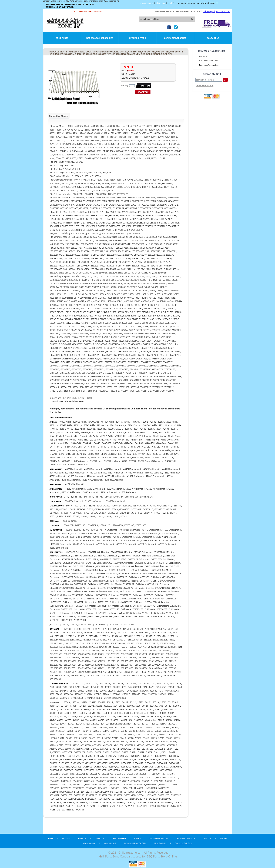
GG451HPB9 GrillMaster (156, 566)
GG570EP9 (95, 774)
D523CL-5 (116, 752)
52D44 (78, 731)
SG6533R (93, 799)
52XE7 (138, 734)
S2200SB (136, 694)
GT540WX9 (139, 785)
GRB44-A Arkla (81, 461)
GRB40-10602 (125, 454)
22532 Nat (105, 636)
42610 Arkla (102, 425)
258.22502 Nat (73, 640)
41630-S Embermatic (60, 533)
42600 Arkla (171, 422)
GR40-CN (82, 454)
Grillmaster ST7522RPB (95, 613)
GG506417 (78, 763)
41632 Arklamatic (135, 473)
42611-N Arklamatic (75, 484)
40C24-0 (144, 713)
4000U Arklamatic (74, 469)
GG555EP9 (89, 770)
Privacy (137, 838)
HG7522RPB (55, 617)
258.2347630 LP (85, 647)
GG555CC (68, 770)
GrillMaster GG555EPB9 (151, 581)
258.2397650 (56, 668)
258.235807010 (157, 654)
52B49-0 (122, 727)
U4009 (92, 516)
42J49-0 (166, 717)
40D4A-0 (54, 717)
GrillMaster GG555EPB (127, 581)
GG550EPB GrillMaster (106, 574)
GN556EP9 (90, 777)
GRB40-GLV (167, 458)
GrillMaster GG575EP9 (122, 588)
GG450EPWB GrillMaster (121, 563)
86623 (116, 742)
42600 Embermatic (168, 533)
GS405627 (173, 777)
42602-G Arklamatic (155, 476)
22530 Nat (94, 636)
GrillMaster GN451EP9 (170, 588)
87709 (173, 742)
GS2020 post (96, 461)
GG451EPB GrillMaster (84, 566)
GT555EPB (66, 788)
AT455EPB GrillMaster (121, 552)
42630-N (91, 429)
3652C (122, 706)
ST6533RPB (56, 806)
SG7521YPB (142, 799)
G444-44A (54, 447)
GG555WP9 (127, 770)
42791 (174, 429)
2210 (140, 684)
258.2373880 (155, 661)
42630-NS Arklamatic (157, 489)
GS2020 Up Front (112, 461)
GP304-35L (89, 513)
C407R (90, 509)
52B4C (131, 727)
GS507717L (78, 785)
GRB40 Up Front (109, 454)
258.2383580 (84, 665)
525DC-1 (81, 509)
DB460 (89, 691)
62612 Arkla (174, 436)
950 (107, 497)
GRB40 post (93, 454)
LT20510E (129, 525)
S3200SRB (65, 698)
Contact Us (213, 38)
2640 (65, 687)
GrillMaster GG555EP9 (104, 581)
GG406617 (123, 756)
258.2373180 (113, 661)
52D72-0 (97, 731)
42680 (128, 429)
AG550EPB (85, 745)
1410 (107, 684)
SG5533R (118, 795)
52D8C (142, 731)
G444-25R (150, 443)
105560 (66, 702)
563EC (171, 734)
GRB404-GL (55, 461)
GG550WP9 (175, 767)
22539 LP (128, 636)
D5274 (133, 752)
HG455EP (103, 788)
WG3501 (165, 806)
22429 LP (54, 632)
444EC (53, 720)
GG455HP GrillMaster (119, 570)
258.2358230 (158, 658)
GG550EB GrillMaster (162, 570)
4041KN (127, 422)
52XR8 (146, 734)
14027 (76, 506)
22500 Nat (166, 632)
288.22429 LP (162, 672)
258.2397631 (168, 665)
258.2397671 (99, 668)
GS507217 (170, 781)
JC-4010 (64, 625)
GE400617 (54, 513)
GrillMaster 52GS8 (95, 577)
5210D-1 (178, 720)
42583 (161, 422)
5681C (107, 738)
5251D (119, 724)
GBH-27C (83, 450)
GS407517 (89, 781)
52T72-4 (107, 734)
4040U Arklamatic (113, 469)
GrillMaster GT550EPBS (120, 595)
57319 (115, 738)
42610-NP (155, 506)
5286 (70, 727)
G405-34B (118, 443)
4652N (93, 720)
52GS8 (158, 731)
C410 (145, 687)
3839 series (77, 710)
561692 (61, 433)
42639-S (119, 429)
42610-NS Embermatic (84, 541)
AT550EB (150, 745)
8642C (108, 742)
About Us (82, 838)
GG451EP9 (66, 759)
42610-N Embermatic (166, 537)
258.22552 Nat (71, 643)
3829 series (64, 710)
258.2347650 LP (120, 647)
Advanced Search (205, 86)
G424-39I (139, 443)
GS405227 (127, 777)
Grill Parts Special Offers (209, 61)
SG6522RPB (132, 617)
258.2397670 (84, 668)
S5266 (76, 516)
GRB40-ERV (125, 458)
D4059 (98, 752)
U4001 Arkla (55, 465)
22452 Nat (121, 632)
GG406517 (99, 756)
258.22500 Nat (57, 640)
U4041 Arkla (83, 465)
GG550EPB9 (134, 767)
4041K (119, 422)
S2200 (106, 694)
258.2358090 (72, 658)
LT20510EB (141, 525)
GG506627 (126, 763)
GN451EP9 (168, 774)
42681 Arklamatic (109, 492)
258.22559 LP (87, 643)
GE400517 (171, 509)
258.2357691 (99, 654)
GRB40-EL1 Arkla (110, 458)
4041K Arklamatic (152, 469)
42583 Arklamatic (58, 476)
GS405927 (78, 781)
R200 (128, 691)
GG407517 (147, 756)
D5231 (106, 752)
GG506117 (175, 759)
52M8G (175, 731)
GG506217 (55, 763)
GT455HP (115, 785)
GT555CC (164, 785)
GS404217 (115, 777)
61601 (128, 433)
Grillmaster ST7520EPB (156, 609)
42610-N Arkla (117, 425)
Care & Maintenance (175, 38)
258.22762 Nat (68, 647)
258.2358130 (101, 658)
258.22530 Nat (135, 640)
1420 (114, 684)
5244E (104, 724)
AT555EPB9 (90, 749)
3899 (122, 710)
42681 (135, 429)
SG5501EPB (67, 795)
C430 (158, 687)
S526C (97, 792)
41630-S (144, 422)
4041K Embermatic (109, 530)
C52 (164, 687)
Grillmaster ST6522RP (109, 609)
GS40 (125, 461)
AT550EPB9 (55, 749)
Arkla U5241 (63, 443)
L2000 (103, 691)
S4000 (81, 698)
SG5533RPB (130, 795)
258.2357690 (84, 654)
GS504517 (147, 781)
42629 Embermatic (172, 541)
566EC (92, 738)
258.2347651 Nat (138, 647)
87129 (147, 742)
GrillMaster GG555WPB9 (74, 584)
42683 (151, 429)
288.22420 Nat (131, 672)
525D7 (137, 724)
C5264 (145, 749)
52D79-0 (115, 731)
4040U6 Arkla (108, 422)
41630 (136, 422)
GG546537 (174, 763)
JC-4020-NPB (99, 625)
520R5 (161, 720)
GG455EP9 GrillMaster (73, 570)
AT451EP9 (119, 745)
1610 (120, 684)
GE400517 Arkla (97, 450)
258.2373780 (141, 661)
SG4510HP (141, 792)
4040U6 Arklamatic (133, 469)
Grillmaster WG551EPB (141, 613)
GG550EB (87, 767)
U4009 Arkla (69, 465)
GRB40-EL (95, 458)
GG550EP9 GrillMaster (83, 574)
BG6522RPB (92, 559)
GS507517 (54, 785)
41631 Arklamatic (116, 473)
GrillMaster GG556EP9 (99, 584)
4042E (99, 506)
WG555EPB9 (68, 810)
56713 (100, 738)
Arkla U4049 (167, 440)
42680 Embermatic (148, 544)
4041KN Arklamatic (172, 469)
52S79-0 (88, 734)
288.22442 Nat (92, 675)
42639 (110, 429)
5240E (96, 724)
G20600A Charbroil (74, 501)
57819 (177, 738)
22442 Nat (99, 632)
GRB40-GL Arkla (152, 458)
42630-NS (101, 429)
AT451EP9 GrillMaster (99, 552)
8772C (76, 745)
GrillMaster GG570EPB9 (98, 588)
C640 (179, 687)
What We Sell (110, 843)
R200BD (153, 691)
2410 (165, 684)
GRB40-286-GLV (57, 458)
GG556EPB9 (166, 770)
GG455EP (128, 759)
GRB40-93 (71, 458)
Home (51, 838)
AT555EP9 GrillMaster (152, 556)
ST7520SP (81, 806)
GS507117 (158, 781)
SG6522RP (119, 617)
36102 (60, 706)
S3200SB (54, 698)
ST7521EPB (102, 806)
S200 (52, 694)
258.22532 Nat (151, 640)
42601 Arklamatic (96, 476)
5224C (54, 724)
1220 (101, 684)
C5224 (129, 749)
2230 (152, 684)
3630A (107, 706)
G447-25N (77, 447)
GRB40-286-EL (154, 454)
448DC (76, 720)
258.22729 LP (151, 643)
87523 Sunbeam (160, 742)
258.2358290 (84, 661)
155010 (75, 702)
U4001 (84, 516)
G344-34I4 (76, 443)
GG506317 (67, 763)
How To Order (160, 843)
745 (96, 497)
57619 (146, 738)
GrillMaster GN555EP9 (107, 591)
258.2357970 (113, 654)
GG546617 (55, 767)
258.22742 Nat (167, 643)
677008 (61, 742)
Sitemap (223, 838)
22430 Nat (65, 632)
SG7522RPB (155, 799)
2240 (159, 684)
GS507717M (91, 785)
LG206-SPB (105, 525)
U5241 (124, 516)
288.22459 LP (138, 675)
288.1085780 (170, 668)
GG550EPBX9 (161, 767)
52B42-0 (113, 727)
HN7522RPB (69, 617)
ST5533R (130, 802)
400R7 (142, 710)
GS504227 (135, 781)
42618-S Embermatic (151, 541)
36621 (145, 706)
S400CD (98, 698)
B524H (121, 749)
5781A (53, 742)
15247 (84, 506)
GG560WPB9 (82, 774)
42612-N (54, 509)
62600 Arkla (120, 436)
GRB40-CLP (83, 458)
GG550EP (98, 767)
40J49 (88, 717)
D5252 (125, 752)
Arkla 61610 (123, 440)
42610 (136, 506)
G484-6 (131, 447)
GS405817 (66, 781)
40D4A (171, 713)
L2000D (111, 691)
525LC (155, 724)
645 (86, 497)
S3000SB (152, 694)
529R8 (86, 727)
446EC (60, 720)
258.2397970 (113, 668)
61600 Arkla (103, 433)
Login (170, 3)
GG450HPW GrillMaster (146, 563)
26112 (125, 702)
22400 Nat (138, 629)
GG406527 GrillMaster (73, 563)
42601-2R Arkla (65, 425)
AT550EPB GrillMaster (83, 556)
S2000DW (68, 694)
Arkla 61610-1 (138, 440)
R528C (61, 516)
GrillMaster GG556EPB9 (123, 584)
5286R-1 (78, 727)
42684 (158, 429)
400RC (150, 710)
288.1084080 (141, 668)
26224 (148, 702)
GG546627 (67, 767)
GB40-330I (72, 450)
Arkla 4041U (71, 440)
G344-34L (87, 443)
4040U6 (94, 530)
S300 (144, 694)
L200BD (120, 691)
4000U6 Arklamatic (93, 469)
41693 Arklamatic (153, 473)
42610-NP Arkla (133, 425)
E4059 (172, 752)
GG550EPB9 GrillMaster (130, 574)
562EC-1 (162, 734)
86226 (85, 742)
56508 (54, 738)
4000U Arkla (65, 422)
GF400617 (78, 513)
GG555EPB (101, 770)
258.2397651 (70, 668)
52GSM (166, 731)
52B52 (157, 727)
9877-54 (119, 497)
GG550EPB (122, 767)
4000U (69, 530)
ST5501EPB (106, 802)
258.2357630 (92, 650)
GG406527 (111, 756)
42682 (143, 429)
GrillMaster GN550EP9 (84, 591)
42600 (107, 506)
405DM (84, 713)
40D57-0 (72, 717)
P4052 (157, 513)
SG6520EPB (81, 799)
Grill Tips (207, 838)
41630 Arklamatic (77, 473)
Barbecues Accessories (100, 38)
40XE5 (135, 717)
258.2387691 (127, 665)
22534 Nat (117, 636)
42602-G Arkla (88, 425)
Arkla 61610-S (153, 440)
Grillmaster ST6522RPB (132, 609)
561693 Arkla (73, 433)
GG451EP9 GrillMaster (60, 566)
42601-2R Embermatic (81, 537)
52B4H (139, 727)
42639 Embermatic (106, 544)
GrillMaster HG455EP (154, 599)
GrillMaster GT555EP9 (60, 599)
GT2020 (133, 461)
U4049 (108, 516)
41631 (74, 533)
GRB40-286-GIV (170, 454)
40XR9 (158, 717)
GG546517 (162, 763)
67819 (69, 742)
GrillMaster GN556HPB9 (155, 591)
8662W (132, 742)
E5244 (77, 756)
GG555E (78, 770)
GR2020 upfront (145, 450)
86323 (93, 742)
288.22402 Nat (115, 672)
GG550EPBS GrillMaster (155, 574)
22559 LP (151, 636)
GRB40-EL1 (125, 513)
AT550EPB (172, 745)
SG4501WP (129, 792)
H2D (96, 691)
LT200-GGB (117, 525)
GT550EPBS (152, 785)
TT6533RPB (154, 806)
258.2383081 (70, 665)
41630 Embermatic (172, 530)
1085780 (97, 629)
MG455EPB (164, 788)
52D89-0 (133, 731)
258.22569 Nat (102, 643)
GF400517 (66, 513)
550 (80, 497)
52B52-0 (166, 727)
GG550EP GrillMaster (60, 574)
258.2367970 (99, 661)
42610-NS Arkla (150, 425)
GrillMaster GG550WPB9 (163, 577)
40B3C (135, 713)
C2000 (108, 687)
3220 (71, 687)
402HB (53, 713)
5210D (169, 720)
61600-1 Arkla (117, 433)
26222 (140, 702)
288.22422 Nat (147, 672)
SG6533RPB (104, 799)
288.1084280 (155, 668)
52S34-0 (61, 734)
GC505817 (136, 509)
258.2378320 (170, 661)
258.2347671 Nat (76, 650)
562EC (154, 734)
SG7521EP (130, 799)
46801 (116, 720)
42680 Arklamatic (91, 492)
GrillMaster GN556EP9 (130, 591)
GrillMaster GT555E (164, 595)
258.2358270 (172, 658)
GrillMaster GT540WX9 (96, 595)
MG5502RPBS (70, 792)
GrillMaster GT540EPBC (72, 595)
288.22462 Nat (154, 675)
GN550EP (54, 777)
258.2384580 (99, 665)
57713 (154, 738)
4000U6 (77, 530)
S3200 (170, 694)
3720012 (177, 706)
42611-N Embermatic (107, 541)
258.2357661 (163, 650)
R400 (167, 691)
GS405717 (54, 781)
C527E (153, 749)
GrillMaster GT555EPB (83, 599)
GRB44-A (148, 513)
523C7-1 (80, 724)
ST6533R (177, 802)
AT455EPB (130, 745)
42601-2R (116, 506)
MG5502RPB (56, 792)
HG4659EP (114, 788)
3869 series (96, 710)
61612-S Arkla (78, 436)
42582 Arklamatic (172, 473)
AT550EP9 (161, 745)
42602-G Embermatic (123, 537)
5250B (111, 724)
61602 (154, 433)
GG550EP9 (110, 767)
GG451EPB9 (90, 759)
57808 (169, 738)
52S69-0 (71, 734)
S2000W (78, 694)
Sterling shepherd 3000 (115, 698)
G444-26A (161, 443)
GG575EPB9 (133, 774)
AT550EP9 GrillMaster (60, 556)
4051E (76, 713)
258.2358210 (144, 658)
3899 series (132, 710)
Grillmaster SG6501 (74, 606)
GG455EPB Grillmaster (96, 570)
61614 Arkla (92, 436)
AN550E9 (108, 745)
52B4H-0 (148, 727)
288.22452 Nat (123, 675)
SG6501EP (151, 795)
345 (66, 497)
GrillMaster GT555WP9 (131, 599)
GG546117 (138, 763)
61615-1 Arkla (106, 436)
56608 (69, 738)
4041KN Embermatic (130, 530)
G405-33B (107, 443)
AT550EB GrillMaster (164, 552)
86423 (101, 742)
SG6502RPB (56, 799)
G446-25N (66, 447)
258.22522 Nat (104, 640)
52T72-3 (97, 734)
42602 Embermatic (102, 537)
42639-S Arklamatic (71, 492)
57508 (130, 738)
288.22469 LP (169, 675)
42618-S (63, 509)
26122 (133, 702)
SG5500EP (153, 792)
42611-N (177, 506)
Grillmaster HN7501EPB (97, 602)
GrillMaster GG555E (82, 581)
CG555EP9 (67, 752)
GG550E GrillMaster (141, 570)
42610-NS (166, 506)
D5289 (149, 752)
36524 (114, 706)
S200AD (88, 694)
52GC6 (150, 731)
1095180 (127, 629)
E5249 (115, 509)
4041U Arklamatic (58, 473)
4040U (86, 530)
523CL (89, 724)
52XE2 (123, 734)
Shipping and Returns (159, 838)
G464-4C (102, 447)
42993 (52, 433)
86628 (124, 742)
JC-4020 (73, 625)
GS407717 (101, 781)
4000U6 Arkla (79, 422)
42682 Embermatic (59, 548)
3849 (86, 710)
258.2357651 (135, 650)
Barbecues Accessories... (209, 65)
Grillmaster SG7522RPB (61, 609)
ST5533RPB (141, 802)
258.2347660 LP (156, 647)
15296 (92, 506)
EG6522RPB (55, 563)
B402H (113, 749)
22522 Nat (71, 636)
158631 (101, 702)
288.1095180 (84, 672)
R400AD (175, 691)
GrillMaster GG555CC (60, 581)
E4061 (52, 756)
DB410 (73, 691)
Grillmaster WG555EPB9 (166, 613)
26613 (163, 702)
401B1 (158, 710)
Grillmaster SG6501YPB (144, 606)
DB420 (81, 691)
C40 (130, 687)
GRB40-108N (139, 454)
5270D (172, 724)
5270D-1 (54, 727)
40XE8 (150, 717)
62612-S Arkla (56, 440)
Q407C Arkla (171, 461)
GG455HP (163, 759)
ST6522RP (54, 620)
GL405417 (145, 774)
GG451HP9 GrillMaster (132, 566)
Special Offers (137, 38)
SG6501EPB (164, 795)
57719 (161, 738)
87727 (60, 745)
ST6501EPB (153, 802)
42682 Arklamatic (128, 492)
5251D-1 (128, 724)
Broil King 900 (132, 497)
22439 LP (88, 632)
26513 (156, 702)
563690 (84, 433)
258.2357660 (149, 650)
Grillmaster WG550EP (118, 613)
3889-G (106, 710)
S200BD (97, 694)
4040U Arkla (93, 422)
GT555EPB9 (78, 788)
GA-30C (53, 450)
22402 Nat (150, 629)
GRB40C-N (67, 461)
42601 (52, 425)
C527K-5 (56, 752)
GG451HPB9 (116, 759)
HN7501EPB (151, 788)
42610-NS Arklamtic (113, 480)
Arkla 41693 (110, 440)
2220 (146, 684)
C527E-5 (161, 749)
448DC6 (85, 720)
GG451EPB (78, 759)
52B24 (94, 727)
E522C (70, 756)
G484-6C (141, 447)
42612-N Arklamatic (75, 489)
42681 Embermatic (168, 544)
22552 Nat (139, 636)
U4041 (100, 516)
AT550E (140, 745)
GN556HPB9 (102, 777)
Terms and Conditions (186, 838)
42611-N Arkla (166, 425)
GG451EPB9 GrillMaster (108, 566)
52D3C (70, 731)
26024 (110, 702)
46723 (109, 720)
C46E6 (98, 509)
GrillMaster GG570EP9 (74, 588)
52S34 (52, 734)
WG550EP (176, 806)
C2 (102, 687)
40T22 (104, 717)
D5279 (141, 752)
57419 (123, 738)
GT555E (174, 785)
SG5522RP (81, 617)
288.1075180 (127, 668)
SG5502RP (79, 795)
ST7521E (91, 806)
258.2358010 (127, 654)
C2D (124, 687)
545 (75, 497)
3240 (78, 687)
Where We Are (89, 843)
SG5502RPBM (105, 795)
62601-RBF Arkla (143, 436)
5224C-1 (62, 724)
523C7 (71, 724)
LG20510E (80, 525)
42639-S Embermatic (127, 544)
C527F (170, 749)
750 (101, 497)
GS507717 (66, 785)
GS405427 (150, 777)
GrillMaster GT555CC (143, 595)
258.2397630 (154, 665)
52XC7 (115, 734)
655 (91, 497)
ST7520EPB (69, 806)
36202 (91, 706)
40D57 (63, 717)
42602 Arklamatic (136, 476)
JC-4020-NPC (113, 625)
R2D (161, 691)
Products (66, 838)
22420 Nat (161, 629)
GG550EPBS (147, 767)
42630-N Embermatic (61, 544)
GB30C (62, 450)
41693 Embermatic (108, 533)
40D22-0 (154, 713)
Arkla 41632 (97, 440)
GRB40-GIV (138, 458)
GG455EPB (152, 759)
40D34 (163, 713)
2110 (127, 684)
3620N (99, 706)
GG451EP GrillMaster (169, 563)
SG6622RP (144, 617)
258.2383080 (56, 665)
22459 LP (133, 632)
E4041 (164, 752)
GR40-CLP (71, 454)
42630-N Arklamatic (135, 489)
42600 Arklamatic (77, 476)
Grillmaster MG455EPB (121, 602)
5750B (138, 738)
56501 (179, 734)
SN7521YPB (81, 802)
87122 (140, 742)
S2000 (59, 694)
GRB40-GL (137, 513)
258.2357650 (121, 650)
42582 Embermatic (128, 533)
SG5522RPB (94, 617)
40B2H (117, 713)
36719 (160, 706)
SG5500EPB (165, 792)
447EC (68, 720)
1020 (75, 684)
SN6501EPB (68, 802)
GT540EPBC (127, 785)
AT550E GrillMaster (143, 552)
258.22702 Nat (118, 643)
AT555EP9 (78, 749)
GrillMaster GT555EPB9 (107, 599)
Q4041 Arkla (157, 461)
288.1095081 (70, 672)
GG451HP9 (103, 759)
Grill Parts (62, 38)
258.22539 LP (56, 643)
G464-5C (112, 447)
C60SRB (171, 687)
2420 (172, 684)
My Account (147, 3)
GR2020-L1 (113, 513)
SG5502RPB (91, 795)
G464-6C (122, 447)
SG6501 (141, 795)
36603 (130, 706)
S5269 (89, 792)
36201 (83, 706)
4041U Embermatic (151, 530)
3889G (115, 710)
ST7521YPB (115, 806)
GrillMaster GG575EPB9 (146, 588)
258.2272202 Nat (135, 643)
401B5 (165, 710)
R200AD (144, 691)
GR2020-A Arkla (162, 450)
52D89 (124, 731)
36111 (68, 706)
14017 (69, 506)
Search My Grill (119, 838)
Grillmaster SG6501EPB (119, 606)
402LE (61, 713)
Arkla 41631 (84, 440)
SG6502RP (176, 795)
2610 (178, 684)
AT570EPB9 (103, 749)
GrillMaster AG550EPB (116, 577)
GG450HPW (173, 756)
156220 (84, 702)
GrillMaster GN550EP (61, 591)
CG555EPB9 (80, 752)
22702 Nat (173, 636)
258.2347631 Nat (103, 647)
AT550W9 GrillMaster (130, 556)
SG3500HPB (107, 792)
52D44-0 (87, 731)
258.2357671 (70, 654)
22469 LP (155, 632)
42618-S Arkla (65, 429)
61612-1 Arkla (63, 436)
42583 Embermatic (149, 533)
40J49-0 (96, 717)
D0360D (55, 691)
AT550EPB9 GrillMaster (106, 556)
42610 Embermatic (144, 537)
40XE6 (142, 717)
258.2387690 (113, 665)
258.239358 (141, 665)
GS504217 (124, 781)
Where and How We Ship (135, 843)
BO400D (95, 687)
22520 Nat (60, 636)
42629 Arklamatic (115, 489)
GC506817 (148, 509)
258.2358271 (56, 661)
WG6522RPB (80, 620)
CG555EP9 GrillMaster (139, 559)
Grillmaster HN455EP (73, 602)
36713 (153, 706)
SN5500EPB (55, 802)
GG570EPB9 (107, 774)
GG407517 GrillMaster (97, 563)
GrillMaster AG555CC (139, 577)
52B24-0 (103, 727)
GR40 (62, 454)
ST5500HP (94, 802)
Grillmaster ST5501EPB (85, 609)
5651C (61, 738)
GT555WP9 (91, 788)
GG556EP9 (153, 770)
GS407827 (112, 781)
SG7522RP (169, 617)
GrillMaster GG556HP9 (147, 584)
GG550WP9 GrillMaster (73, 577)
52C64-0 (53, 731)
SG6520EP (69, 799)
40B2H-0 (126, 713)
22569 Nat (162, 636)
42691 (166, 429)
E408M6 (106, 509)
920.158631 (55, 679)
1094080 (107, 629)
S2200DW (115, 694)
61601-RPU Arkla (141, 433)
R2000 (135, 691)
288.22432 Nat (62, 675)
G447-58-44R (90, 447)
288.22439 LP (77, 675)
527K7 (63, 727)
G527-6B (151, 447)
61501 (92, 433)
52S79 (79, 734)
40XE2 (112, 717)
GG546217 (150, 763)
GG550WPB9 (56, 770)
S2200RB (126, 694)
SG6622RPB (156, 617)
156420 (93, 702)
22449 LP (110, 632)
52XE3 (131, 734)
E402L (157, 752)
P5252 (165, 513)
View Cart (160, 3)
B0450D (86, 687)
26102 (118, 702)
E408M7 (61, 756)
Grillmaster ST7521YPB (71, 613)
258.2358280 (70, 661)
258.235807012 (57, 658)
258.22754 (55, 647)
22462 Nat (144, 632)
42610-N (144, 506)
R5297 (68, 516)
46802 (124, 720)
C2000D (117, 687)
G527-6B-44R (163, 447)
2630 (58, 687)
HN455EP (139, 788)
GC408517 (124, 509)
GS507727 (104, 785)
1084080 (77, 629)
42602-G (127, 506)
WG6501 (80, 810)
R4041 (172, 513)
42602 (76, 425)
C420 (152, 687)
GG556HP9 (55, 774)
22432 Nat (77, 632)
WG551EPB (55, 810)
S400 (73, 698)
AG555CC (97, 745)
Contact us (99, 838)
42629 (72, 509)
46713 (101, 720)
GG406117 (87, 756)
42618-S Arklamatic (96, 489)
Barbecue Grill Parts (183, 843)
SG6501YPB (107, 617)
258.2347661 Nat (174, 647)
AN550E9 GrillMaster (76, 552)
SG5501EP (54, 795)
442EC (174, 717)
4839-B (140, 720)
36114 (75, 706)
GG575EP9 (120, 774)
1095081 (117, 629)
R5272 (53, 516)
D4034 (90, 752)
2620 (52, 687)
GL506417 (157, 774)
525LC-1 (164, 724)
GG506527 (102, 763)
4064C (92, 713)
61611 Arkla (164, 433)
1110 (81, 684)
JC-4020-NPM (127, 625)
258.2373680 (127, 661)
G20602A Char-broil (115, 501)
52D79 (106, 731)
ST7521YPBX (128, 806)
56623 (84, 738)
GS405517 (161, 777)
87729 (68, 745)
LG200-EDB (68, 525)
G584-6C (175, 447)
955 (112, 497)
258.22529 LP (120, 640)
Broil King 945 (147, 497)
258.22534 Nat (167, 640)
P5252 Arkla (144, 461)
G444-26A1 (173, 443)
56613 (77, 738)
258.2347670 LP (58, 650)
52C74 (62, 731)
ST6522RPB (66, 620)
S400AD (89, 698)
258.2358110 (87, 658)
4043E (68, 713)
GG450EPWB (160, 756)
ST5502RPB (118, 802)
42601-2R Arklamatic (116, 476)
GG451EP (54, 759)
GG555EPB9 (114, 770)
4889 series (151, 720)
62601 (131, 436)
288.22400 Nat (99, 672)
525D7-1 (146, 724)
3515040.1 (173, 702)
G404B (97, 443)
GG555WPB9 (140, 770)
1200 (88, 684)
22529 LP (83, 636)
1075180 (67, 629)
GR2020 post (130, 450)
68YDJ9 (77, 742)
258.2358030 (141, 654)
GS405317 (138, 777)
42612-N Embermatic (129, 541)
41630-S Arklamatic (96, 473)
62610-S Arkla (160, 436)
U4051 (116, 516)
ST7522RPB (141, 806)
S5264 (81, 792)
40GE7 (81, 717)
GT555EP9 (54, 788)
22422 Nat (173, 629)
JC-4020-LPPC (85, 625)
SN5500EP (167, 799)
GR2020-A (101, 513)
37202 (54, 710)
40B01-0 (108, 713)
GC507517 (160, 509)
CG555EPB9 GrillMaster (162, 559)
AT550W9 (67, 749)
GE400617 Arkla (114, 450)
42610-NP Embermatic (60, 541)
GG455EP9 (140, 759)
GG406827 (135, 756)
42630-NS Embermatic (84, 544)
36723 (168, 706)
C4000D (137, 687)
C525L (137, 749)
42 (71, 497)
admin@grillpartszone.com (217, 11)
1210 (94, 684)
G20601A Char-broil (95, 501)
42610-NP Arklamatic (92, 480)
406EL (100, 713)
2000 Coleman (70, 521)
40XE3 (119, 717)
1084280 (87, 629)
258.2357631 (107, 650)
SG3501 (118, 792)
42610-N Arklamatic (70, 480)
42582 (153, 422)
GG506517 (90, 763)
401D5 (173, 710)
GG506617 (114, 763)
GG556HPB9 (68, 774)
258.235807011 (173, 654)
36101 (52, 706)
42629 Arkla (79, 429)
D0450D (64, 691)
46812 (132, 720)
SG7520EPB (117, 799)
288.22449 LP (108, 675)
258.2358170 (115, 658)
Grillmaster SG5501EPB (145, 602)
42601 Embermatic (59, 537)
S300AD (162, 694)
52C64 (175, 727)
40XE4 (127, 717)
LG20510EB (92, 525)
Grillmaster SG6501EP (96, 606)
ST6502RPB (166, 802)
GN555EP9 (77, 777)
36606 (137, 706)
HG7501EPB (127, 788)
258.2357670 (56, 654)
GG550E (77, 767)
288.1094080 (56, 672)
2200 (133, 684)
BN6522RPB (105, 559)
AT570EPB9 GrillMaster (73, 559)
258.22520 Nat (88, 640)
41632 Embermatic (88, 533)
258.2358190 (129, 658)
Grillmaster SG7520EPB (168, 606)
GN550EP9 (66, 777)
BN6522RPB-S (120, 559)
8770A (53, 745)
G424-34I (129, 443)
